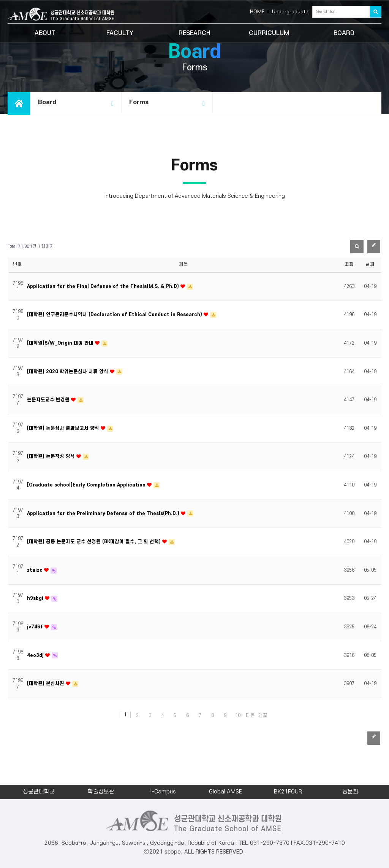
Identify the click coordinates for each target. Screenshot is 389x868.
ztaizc (36, 570)
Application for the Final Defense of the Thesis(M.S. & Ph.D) (104, 286)
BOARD (344, 33)
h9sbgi (36, 598)
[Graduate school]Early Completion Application (87, 485)
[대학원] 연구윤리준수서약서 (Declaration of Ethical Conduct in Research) (115, 315)
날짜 (370, 264)
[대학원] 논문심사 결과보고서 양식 (64, 428)
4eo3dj (36, 655)
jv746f (36, 627)
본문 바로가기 (0, 0)
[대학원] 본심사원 (46, 684)
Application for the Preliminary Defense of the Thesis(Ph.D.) (104, 513)
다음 (250, 715)
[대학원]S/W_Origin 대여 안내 (61, 343)
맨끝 (263, 715)
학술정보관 (101, 792)
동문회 (350, 792)
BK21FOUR (288, 792)
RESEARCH (194, 33)
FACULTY (120, 33)
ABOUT (45, 33)
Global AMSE (225, 792)
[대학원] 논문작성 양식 (52, 456)
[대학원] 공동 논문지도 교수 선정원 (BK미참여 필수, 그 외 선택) (95, 542)
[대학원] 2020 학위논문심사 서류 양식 (68, 372)
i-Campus (163, 792)
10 (238, 715)
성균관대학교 (39, 792)
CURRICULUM (269, 33)
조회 (349, 264)
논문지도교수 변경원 (49, 400)
